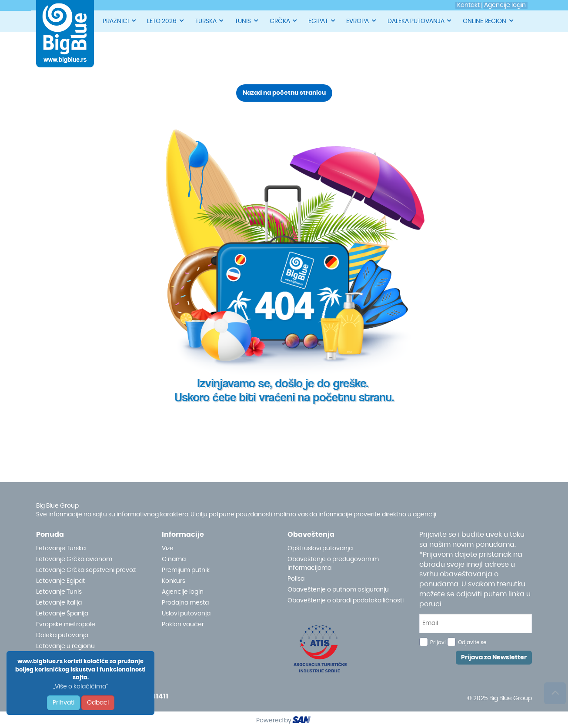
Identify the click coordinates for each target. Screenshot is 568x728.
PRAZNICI (120, 21)
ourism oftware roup (302, 721)
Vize (168, 548)
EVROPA (362, 21)
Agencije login (183, 592)
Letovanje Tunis (59, 592)
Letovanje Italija (59, 603)
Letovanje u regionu (65, 646)
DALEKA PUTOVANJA (420, 21)
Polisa (296, 579)
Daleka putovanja (62, 635)
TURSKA (210, 21)
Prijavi (438, 642)
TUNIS (247, 21)
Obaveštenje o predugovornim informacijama (333, 564)
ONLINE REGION (489, 21)
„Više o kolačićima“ (80, 687)
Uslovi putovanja (186, 614)
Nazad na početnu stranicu (284, 93)
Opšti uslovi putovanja (320, 548)
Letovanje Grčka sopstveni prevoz (86, 570)
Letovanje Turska (61, 548)
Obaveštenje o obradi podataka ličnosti (346, 601)
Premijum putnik (186, 570)
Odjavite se (472, 642)
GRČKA (284, 21)
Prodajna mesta (185, 603)
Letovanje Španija (62, 614)
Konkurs (174, 581)
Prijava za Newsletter (494, 658)
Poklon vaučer (183, 625)
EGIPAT (322, 21)
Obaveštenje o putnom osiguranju (338, 590)
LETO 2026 (166, 21)
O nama (174, 559)
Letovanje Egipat (60, 581)
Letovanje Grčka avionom (74, 559)
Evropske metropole (66, 625)
